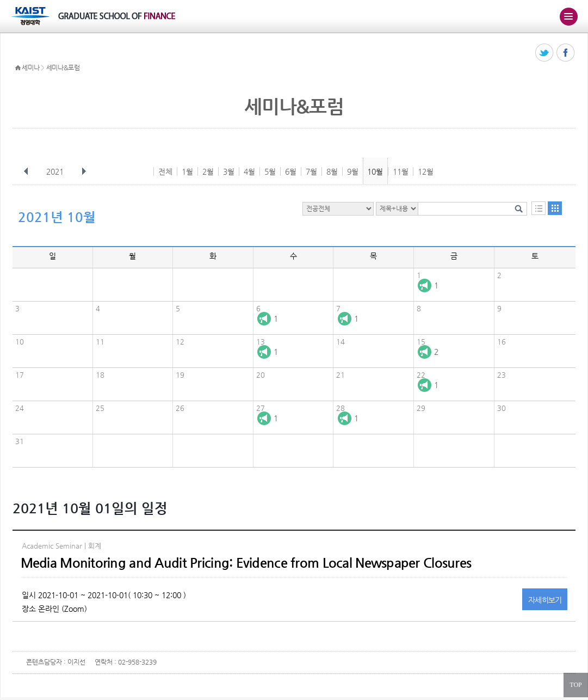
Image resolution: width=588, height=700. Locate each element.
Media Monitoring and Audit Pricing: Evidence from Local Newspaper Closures (246, 563)
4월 (249, 171)
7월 (311, 171)
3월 (229, 171)
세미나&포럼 (63, 67)
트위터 (545, 53)
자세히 (545, 600)
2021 (56, 171)
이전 (26, 171)
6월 (291, 171)
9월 (353, 171)
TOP (575, 685)
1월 (187, 171)
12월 (426, 171)
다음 (84, 171)
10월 (375, 171)
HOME (18, 68)
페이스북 (566, 53)
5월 (270, 171)
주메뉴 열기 (568, 16)
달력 (555, 208)
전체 (165, 171)
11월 (401, 171)
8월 (332, 171)
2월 (208, 171)
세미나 (30, 67)
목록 (539, 208)
